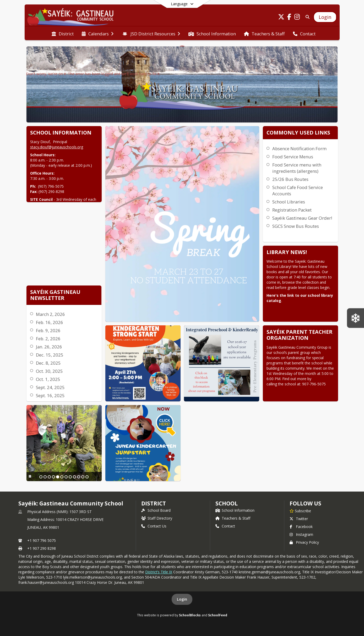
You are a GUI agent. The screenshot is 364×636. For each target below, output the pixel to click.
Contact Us (154, 526)
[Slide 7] (66, 477)
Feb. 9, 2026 (48, 330)
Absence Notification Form (299, 149)
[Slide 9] (74, 477)
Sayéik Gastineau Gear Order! (302, 218)
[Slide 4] (53, 477)
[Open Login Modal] (325, 17)
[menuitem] (63, 33)
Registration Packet (292, 210)
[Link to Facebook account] (289, 18)
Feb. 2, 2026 (48, 339)
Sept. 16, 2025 (50, 395)
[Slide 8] (70, 477)
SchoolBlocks (190, 615)
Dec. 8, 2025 (48, 363)
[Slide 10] (79, 477)
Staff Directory (157, 518)
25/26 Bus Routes (290, 179)
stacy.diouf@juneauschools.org (57, 147)
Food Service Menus (293, 157)
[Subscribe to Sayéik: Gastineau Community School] (300, 511)
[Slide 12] (87, 477)
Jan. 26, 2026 (49, 347)
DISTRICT (154, 503)
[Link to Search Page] (306, 17)
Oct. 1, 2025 (48, 379)
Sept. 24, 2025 (50, 387)
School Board (156, 510)
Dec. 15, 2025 (50, 355)
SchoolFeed (218, 615)
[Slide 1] (41, 477)
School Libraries (289, 202)
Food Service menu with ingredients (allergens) (297, 168)
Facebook (301, 527)
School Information (235, 510)
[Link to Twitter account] (281, 18)
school (227, 503)
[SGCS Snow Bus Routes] (355, 318)
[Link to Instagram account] (297, 18)
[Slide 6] (62, 477)
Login (182, 599)
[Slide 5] (58, 477)
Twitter (299, 519)
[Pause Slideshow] (30, 476)
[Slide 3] (49, 477)
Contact (225, 526)
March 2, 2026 (50, 314)
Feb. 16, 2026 (50, 322)
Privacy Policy (304, 542)
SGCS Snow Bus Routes (296, 226)
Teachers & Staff (233, 518)
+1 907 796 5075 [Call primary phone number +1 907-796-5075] (42, 540)
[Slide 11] (83, 477)
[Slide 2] (45, 477)
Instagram (301, 534)
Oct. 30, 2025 (49, 371)
